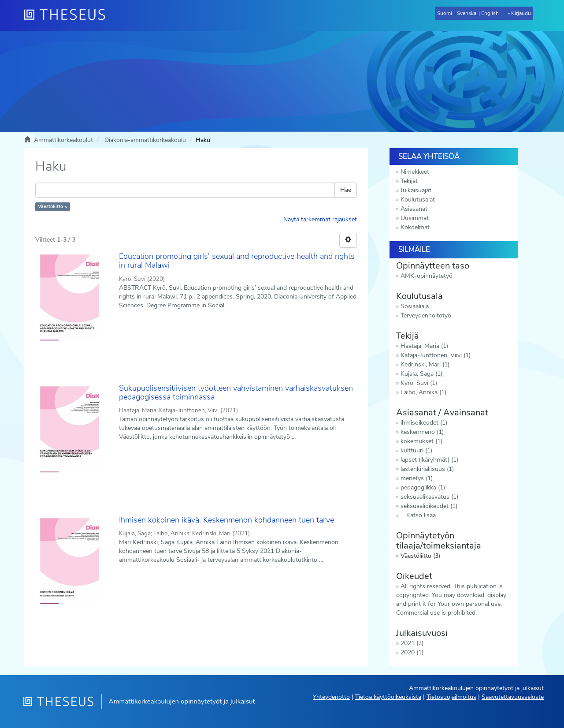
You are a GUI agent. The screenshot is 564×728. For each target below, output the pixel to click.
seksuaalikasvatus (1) (429, 497)
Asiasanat (414, 209)
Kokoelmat (415, 227)
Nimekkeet (415, 172)
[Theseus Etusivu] (68, 15)
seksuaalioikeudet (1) (429, 506)
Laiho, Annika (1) (423, 392)
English (490, 13)
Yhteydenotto (331, 697)
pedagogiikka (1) (423, 487)
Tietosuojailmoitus (451, 697)
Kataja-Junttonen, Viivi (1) (436, 355)
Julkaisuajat (416, 190)
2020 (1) (412, 652)
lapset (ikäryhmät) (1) (429, 460)
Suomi (445, 13)
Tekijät (409, 181)
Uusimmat (415, 218)
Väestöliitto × (52, 207)
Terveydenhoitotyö (426, 315)
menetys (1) (417, 478)
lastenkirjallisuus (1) (427, 469)
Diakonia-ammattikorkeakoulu (145, 140)
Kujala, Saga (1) (421, 374)
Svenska (467, 13)
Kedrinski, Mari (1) (425, 364)
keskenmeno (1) (422, 432)
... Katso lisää (418, 515)
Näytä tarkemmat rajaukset (320, 219)
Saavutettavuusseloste (513, 697)
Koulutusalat (418, 200)
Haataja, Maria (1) (424, 346)
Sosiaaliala (415, 306)
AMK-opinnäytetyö (427, 276)
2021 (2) (412, 643)
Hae (346, 190)
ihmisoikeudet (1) (424, 423)
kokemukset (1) (421, 441)
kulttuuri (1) (416, 450)
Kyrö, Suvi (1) (419, 383)
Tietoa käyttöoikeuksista (388, 697)
